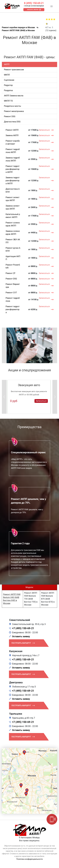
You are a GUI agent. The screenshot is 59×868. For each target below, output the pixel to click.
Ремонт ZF (11, 273)
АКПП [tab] (7, 64)
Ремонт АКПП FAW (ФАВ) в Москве (18, 30)
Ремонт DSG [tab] (10, 116)
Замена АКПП (12, 135)
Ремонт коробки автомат (13, 142)
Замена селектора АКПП (13, 207)
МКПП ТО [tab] (8, 101)
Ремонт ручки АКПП (13, 249)
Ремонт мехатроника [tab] (14, 111)
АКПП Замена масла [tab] (14, 96)
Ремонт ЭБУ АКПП (13, 241)
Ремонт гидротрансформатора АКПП (13, 169)
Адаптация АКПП (13, 258)
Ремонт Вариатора (13, 286)
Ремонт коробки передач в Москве (18, 27)
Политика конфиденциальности (29, 859)
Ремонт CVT (11, 293)
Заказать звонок (33, 10)
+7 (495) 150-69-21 (23, 628)
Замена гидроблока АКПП (13, 159)
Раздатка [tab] (8, 90)
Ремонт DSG (11, 279)
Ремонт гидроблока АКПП (13, 151)
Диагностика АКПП (13, 190)
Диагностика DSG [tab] (12, 122)
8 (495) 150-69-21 (34, 3)
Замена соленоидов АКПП (13, 233)
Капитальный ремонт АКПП (13, 216)
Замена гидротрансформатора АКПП (13, 181)
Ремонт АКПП (12, 130)
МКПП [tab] (7, 75)
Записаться (44, 130)
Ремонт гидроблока (13, 300)
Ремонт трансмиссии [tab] (14, 70)
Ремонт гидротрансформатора (13, 309)
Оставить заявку (21, 636)
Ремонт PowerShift (13, 266)
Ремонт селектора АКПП (13, 199)
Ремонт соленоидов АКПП (13, 224)
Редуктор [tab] (8, 85)
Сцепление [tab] (9, 80)
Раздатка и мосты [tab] (13, 106)
